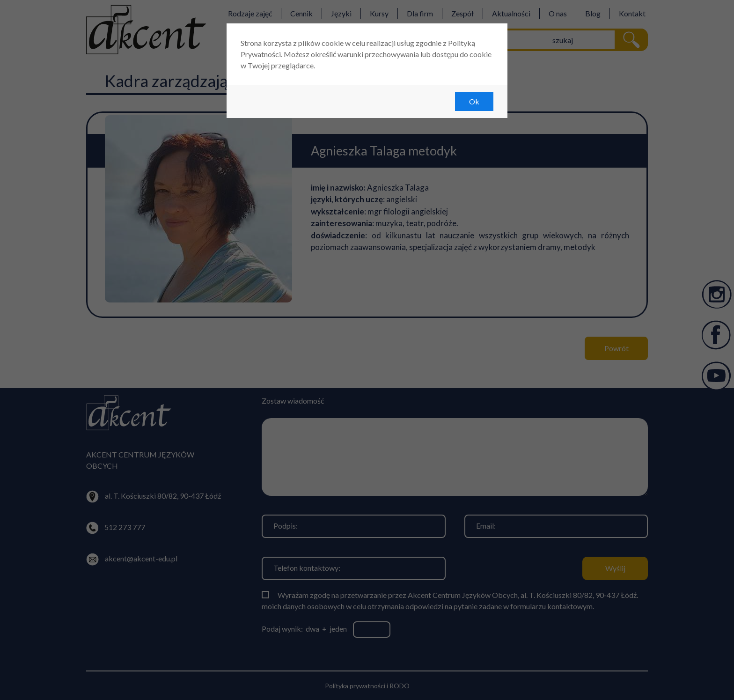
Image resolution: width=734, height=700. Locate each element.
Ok (474, 101)
